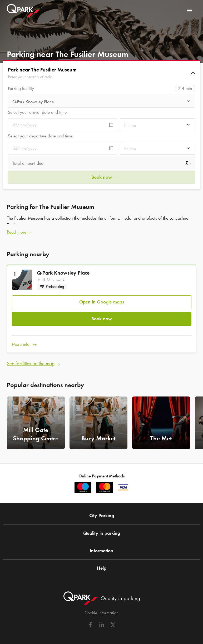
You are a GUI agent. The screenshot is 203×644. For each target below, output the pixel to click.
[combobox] (102, 102)
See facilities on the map (31, 359)
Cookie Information (101, 609)
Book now (102, 316)
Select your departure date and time (40, 136)
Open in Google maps (102, 300)
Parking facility (21, 88)
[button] (102, 73)
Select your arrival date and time (37, 112)
